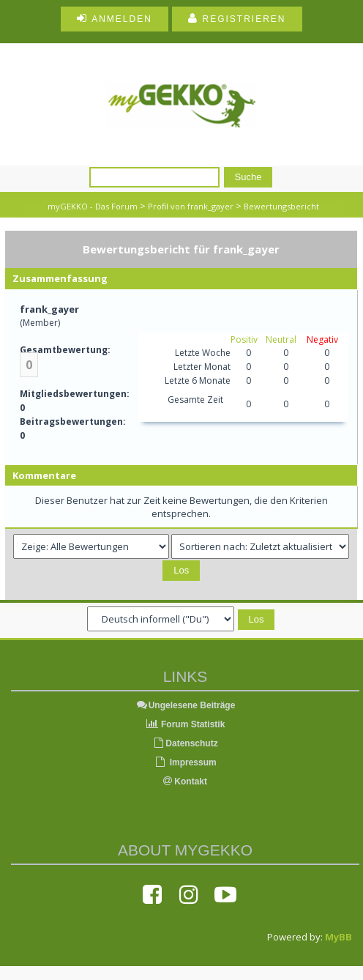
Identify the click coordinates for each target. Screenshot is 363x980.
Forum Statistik (186, 724)
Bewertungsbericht (281, 206)
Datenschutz (185, 743)
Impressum (185, 762)
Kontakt (185, 782)
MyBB (338, 937)
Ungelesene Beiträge (186, 705)
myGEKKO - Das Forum (93, 206)
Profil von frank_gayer (191, 206)
